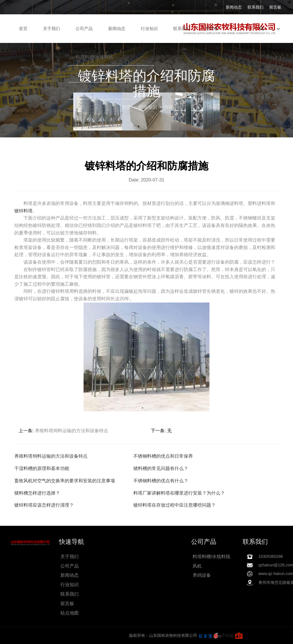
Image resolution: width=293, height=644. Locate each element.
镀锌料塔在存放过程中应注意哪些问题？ (175, 505)
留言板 (275, 7)
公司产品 (84, 28)
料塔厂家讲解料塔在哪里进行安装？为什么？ (179, 493)
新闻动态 (234, 7)
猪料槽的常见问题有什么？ (161, 468)
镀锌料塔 (23, 211)
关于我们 (52, 28)
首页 (23, 28)
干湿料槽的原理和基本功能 (42, 468)
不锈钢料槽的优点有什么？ (161, 481)
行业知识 (149, 28)
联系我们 (256, 7)
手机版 (74, 635)
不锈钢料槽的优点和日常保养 (163, 456)
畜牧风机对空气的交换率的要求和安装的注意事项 (65, 481)
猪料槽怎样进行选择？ (37, 493)
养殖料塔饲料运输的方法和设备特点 (72, 431)
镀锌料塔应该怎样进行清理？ (44, 505)
